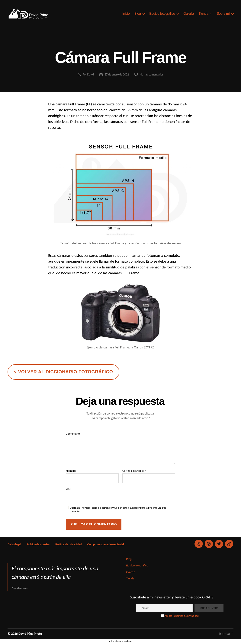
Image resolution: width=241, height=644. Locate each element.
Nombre (72, 471)
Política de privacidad (69, 544)
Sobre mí (223, 14)
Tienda (203, 14)
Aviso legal (14, 544)
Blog (138, 14)
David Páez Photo (30, 634)
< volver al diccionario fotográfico (63, 372)
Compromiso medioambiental (105, 544)
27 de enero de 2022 (117, 74)
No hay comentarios (151, 74)
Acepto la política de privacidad (182, 616)
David (90, 74)
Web (69, 489)
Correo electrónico (134, 471)
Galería (189, 14)
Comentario (74, 434)
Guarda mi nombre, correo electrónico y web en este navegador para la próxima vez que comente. (118, 509)
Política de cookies (38, 544)
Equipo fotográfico (162, 14)
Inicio (126, 14)
